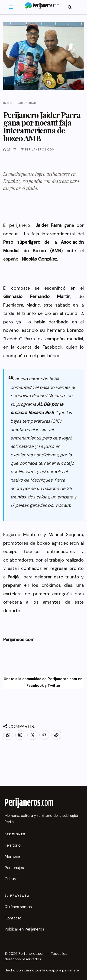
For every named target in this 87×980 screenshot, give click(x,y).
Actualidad (27, 103)
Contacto (13, 918)
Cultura (11, 879)
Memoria (12, 856)
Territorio (13, 845)
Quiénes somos (18, 907)
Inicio (8, 103)
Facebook (35, 686)
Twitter (54, 686)
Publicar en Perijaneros (24, 929)
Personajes (14, 868)
